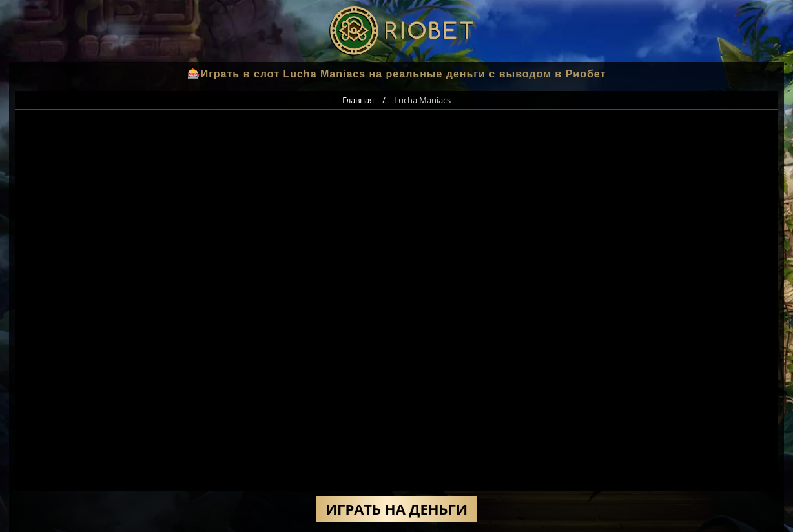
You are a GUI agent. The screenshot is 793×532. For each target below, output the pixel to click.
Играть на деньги (396, 509)
